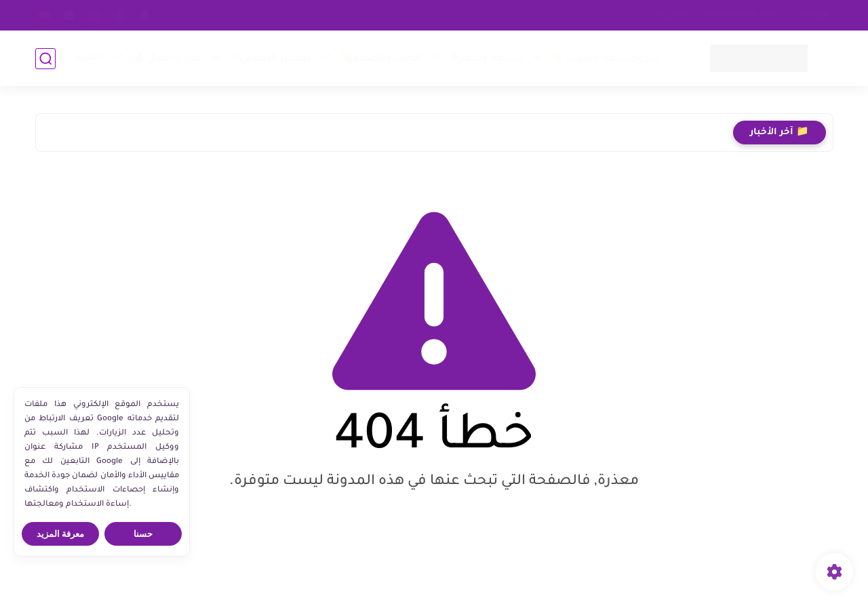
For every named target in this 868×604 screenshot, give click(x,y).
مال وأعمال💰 (167, 59)
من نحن (813, 15)
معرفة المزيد (61, 534)
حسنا (143, 534)
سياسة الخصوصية (743, 15)
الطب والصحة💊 (380, 59)
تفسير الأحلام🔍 (271, 59)
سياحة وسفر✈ (487, 59)
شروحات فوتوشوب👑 (606, 59)
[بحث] (45, 59)
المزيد (89, 58)
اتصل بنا (671, 15)
